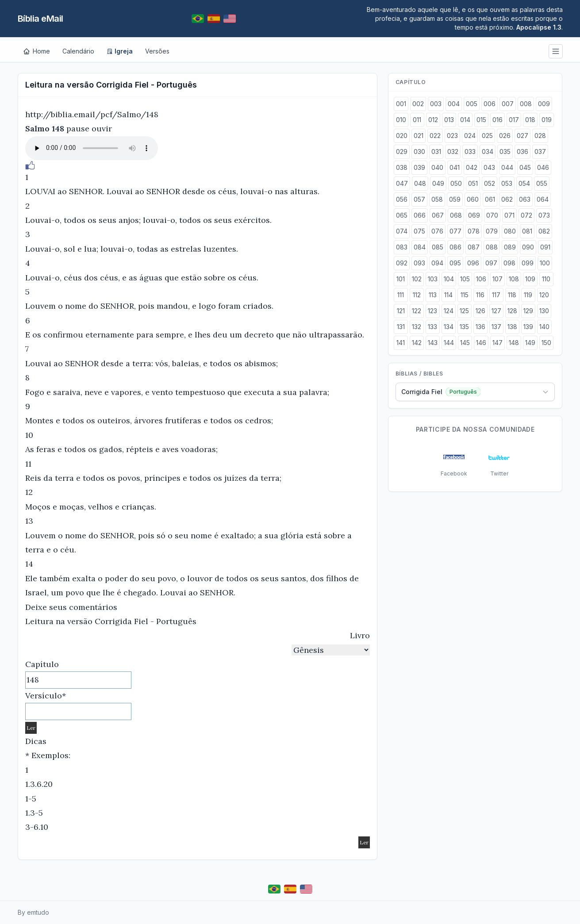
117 (496, 295)
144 (449, 343)
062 (507, 199)
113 (433, 295)
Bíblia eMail (40, 19)
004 (454, 104)
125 (464, 311)
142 (417, 343)
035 (505, 151)
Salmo (37, 128)
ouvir (102, 128)
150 (546, 343)
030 (419, 151)
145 (465, 343)
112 (417, 295)
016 (497, 120)
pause (78, 128)
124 (449, 311)
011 (417, 120)
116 (480, 295)
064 (543, 199)
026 (505, 136)
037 (540, 151)
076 (437, 231)
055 (542, 183)
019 (547, 120)
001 (401, 104)
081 (527, 231)
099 (528, 263)
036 (522, 151)
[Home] (36, 51)
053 (507, 183)
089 (510, 247)
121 (401, 311)
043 (489, 167)
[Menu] (556, 51)
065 (402, 215)
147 (497, 343)
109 (530, 279)
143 (433, 343)
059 (455, 199)
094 (437, 263)
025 (487, 136)
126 (480, 311)
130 (544, 311)
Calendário (78, 51)
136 (480, 327)
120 (544, 295)
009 (544, 104)
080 (510, 231)
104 (449, 279)
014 (465, 120)
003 (436, 104)
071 (509, 215)
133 (432, 327)
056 (402, 199)
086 (455, 247)
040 (437, 167)
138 (512, 327)
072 (526, 215)
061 (490, 199)
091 (545, 247)
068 (456, 215)
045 (525, 167)
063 (525, 199)
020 (402, 136)
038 (402, 167)
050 (456, 183)
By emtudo (33, 912)
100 (545, 263)
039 (419, 167)
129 (528, 311)
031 (436, 151)
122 (417, 311)
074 (402, 231)
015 (481, 120)
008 (526, 104)
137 (496, 327)
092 (402, 263)
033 (470, 151)
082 (544, 231)
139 (528, 327)
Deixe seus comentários (71, 607)
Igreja (120, 51)
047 (402, 183)
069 (474, 215)
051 (473, 183)
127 (496, 311)
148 (514, 343)
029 (402, 151)
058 (437, 199)
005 (472, 104)
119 (528, 295)
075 (419, 231)
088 (492, 247)
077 (455, 231)
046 (543, 167)
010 (401, 120)
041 (455, 167)
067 (438, 215)
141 (401, 343)
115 (465, 295)
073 (544, 215)
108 (514, 279)
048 (420, 183)
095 (455, 263)
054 (524, 183)
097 (491, 263)
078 (474, 231)
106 (481, 279)
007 (508, 104)
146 (481, 343)
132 (417, 327)
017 (514, 120)
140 (544, 327)
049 (438, 183)
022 (435, 136)
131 (401, 327)
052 (490, 183)
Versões (157, 51)
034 (488, 151)
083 (402, 247)
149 (530, 343)
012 (433, 120)
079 (492, 231)
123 (432, 311)
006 (490, 104)
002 (418, 104)
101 (401, 279)
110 (546, 279)
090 (528, 247)
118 (512, 295)
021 (419, 136)
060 (473, 199)
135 (464, 327)
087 (474, 247)
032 (453, 151)
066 (420, 215)
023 (452, 136)
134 (449, 327)
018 (530, 120)
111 (401, 295)
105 (465, 279)
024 (470, 136)
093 (419, 263)
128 (512, 311)
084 (420, 247)
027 (522, 136)
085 (438, 247)
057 (419, 199)
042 (472, 167)
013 (449, 120)
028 (540, 136)
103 (433, 279)
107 (497, 279)
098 (509, 263)
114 (448, 295)
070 (492, 215)
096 (473, 263)
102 (417, 279)
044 (507, 167)
